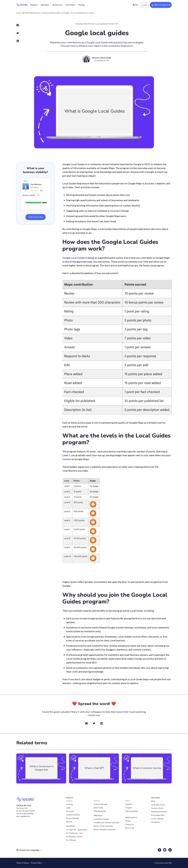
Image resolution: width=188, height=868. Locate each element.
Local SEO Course (158, 805)
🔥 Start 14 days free (161, 5)
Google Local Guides (74, 258)
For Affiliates (71, 840)
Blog (153, 801)
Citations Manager (101, 804)
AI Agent (129, 808)
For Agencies (77, 830)
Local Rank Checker (101, 819)
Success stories (157, 808)
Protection (70, 811)
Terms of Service (23, 863)
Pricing (81, 5)
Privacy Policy (36, 863)
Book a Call (130, 828)
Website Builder (100, 811)
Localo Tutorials (157, 819)
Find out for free (36, 217)
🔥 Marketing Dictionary (31, 13)
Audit (68, 808)
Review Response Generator (105, 830)
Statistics (129, 804)
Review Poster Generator (103, 826)
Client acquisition (132, 811)
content (67, 459)
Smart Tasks (98, 808)
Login (145, 5)
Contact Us (129, 825)
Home (19, 13)
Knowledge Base (158, 815)
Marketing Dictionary (159, 812)
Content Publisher (73, 815)
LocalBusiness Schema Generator (107, 823)
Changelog (155, 822)
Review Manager (73, 818)
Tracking (69, 804)
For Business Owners (74, 837)
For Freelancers (75, 833)
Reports (69, 822)
